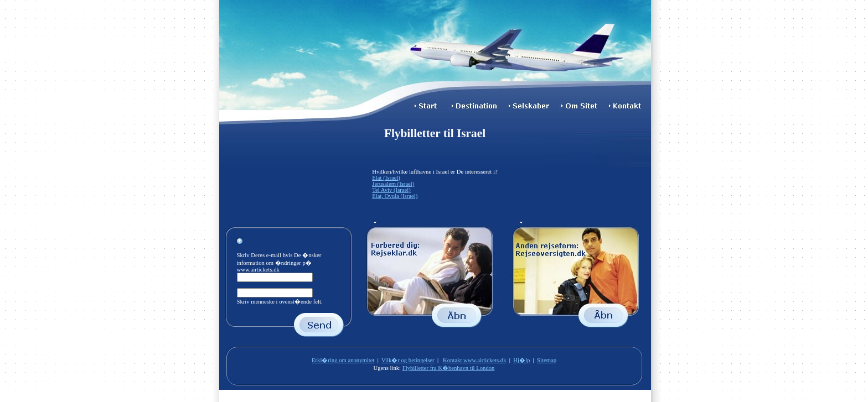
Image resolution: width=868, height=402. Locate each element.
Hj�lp (521, 360)
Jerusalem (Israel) (393, 184)
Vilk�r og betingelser (408, 360)
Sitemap (547, 360)
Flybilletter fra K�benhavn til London (449, 368)
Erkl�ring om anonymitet (343, 360)
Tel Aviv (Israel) (391, 190)
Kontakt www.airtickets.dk (474, 360)
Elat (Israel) (386, 178)
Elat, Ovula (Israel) (395, 196)
